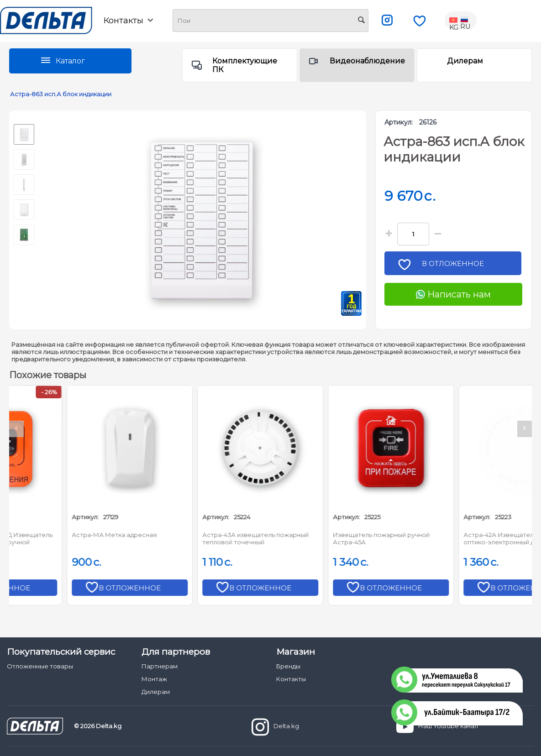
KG (454, 21)
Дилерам (465, 61)
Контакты (128, 21)
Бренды (288, 666)
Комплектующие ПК (245, 65)
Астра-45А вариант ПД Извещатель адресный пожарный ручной (72, 538)
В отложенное (456, 266)
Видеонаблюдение (367, 61)
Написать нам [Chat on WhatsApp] (453, 294)
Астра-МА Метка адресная (189, 535)
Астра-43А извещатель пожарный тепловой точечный (331, 538)
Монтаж (154, 679)
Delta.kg (275, 727)
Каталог (70, 61)
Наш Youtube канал (437, 727)
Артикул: (399, 122)
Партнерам (160, 666)
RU (465, 21)
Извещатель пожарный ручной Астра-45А (457, 538)
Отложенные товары (40, 666)
